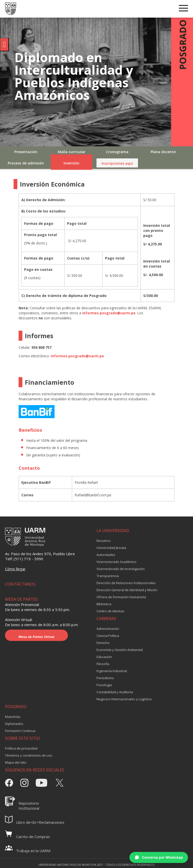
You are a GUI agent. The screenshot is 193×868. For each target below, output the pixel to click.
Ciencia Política (108, 636)
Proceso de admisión (26, 163)
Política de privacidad (21, 748)
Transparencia (108, 576)
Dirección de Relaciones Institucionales (126, 583)
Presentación (26, 152)
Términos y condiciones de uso (29, 755)
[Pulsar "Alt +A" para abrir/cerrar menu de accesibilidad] (4, 45)
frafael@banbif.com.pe (93, 495)
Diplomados (14, 724)
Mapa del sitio (16, 762)
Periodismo (105, 678)
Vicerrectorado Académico (116, 562)
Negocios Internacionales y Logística (124, 699)
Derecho (103, 643)
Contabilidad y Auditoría (115, 692)
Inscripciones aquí (117, 163)
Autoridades (106, 555)
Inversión (71, 163)
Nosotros (104, 541)
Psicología (104, 685)
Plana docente (163, 152)
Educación (104, 657)
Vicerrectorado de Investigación (121, 569)
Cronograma (117, 152)
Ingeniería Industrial (112, 671)
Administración (108, 629)
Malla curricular (72, 152)
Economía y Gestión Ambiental (120, 650)
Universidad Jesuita (111, 548)
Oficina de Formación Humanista (121, 597)
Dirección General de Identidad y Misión (127, 590)
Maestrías (13, 717)
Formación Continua (20, 731)
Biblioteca (104, 604)
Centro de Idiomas (110, 611)
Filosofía (103, 664)
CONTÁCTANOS (20, 584)
